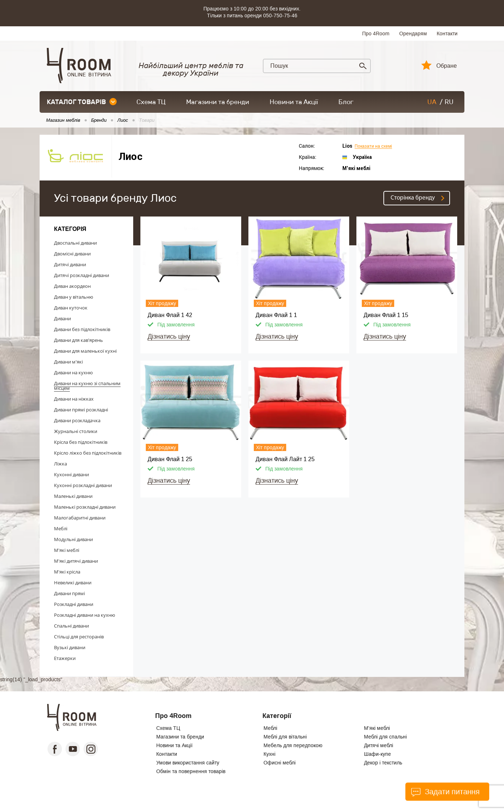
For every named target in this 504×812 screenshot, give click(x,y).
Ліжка (60, 464)
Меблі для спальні (385, 737)
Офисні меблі (280, 763)
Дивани (62, 318)
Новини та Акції (294, 102)
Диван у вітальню (74, 297)
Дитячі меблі (379, 745)
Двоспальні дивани (75, 243)
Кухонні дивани (71, 474)
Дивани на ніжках (74, 399)
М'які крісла (67, 572)
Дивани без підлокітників (82, 329)
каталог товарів (82, 102)
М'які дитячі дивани (76, 561)
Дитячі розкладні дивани (82, 275)
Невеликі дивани (73, 583)
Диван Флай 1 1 (276, 315)
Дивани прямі (69, 593)
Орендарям (413, 34)
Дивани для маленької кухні (85, 351)
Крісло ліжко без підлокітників (88, 453)
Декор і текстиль (383, 763)
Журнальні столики (76, 431)
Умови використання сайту (188, 763)
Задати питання (445, 792)
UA (432, 102)
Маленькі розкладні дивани (85, 507)
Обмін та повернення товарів (191, 771)
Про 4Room (376, 34)
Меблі (61, 528)
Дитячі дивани (70, 264)
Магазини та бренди (218, 102)
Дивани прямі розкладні (81, 410)
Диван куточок (71, 308)
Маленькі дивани (73, 496)
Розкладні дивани (74, 604)
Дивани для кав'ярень (78, 340)
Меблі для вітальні (285, 737)
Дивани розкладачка (77, 420)
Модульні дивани (73, 539)
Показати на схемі (373, 146)
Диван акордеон (72, 286)
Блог (346, 102)
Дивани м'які (68, 362)
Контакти (447, 34)
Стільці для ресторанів (79, 637)
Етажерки (65, 658)
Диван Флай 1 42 (170, 315)
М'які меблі (67, 550)
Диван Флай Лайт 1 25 (285, 459)
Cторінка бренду (413, 198)
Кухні (269, 754)
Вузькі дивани (70, 647)
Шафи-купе (377, 754)
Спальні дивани (71, 626)
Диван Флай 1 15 (386, 315)
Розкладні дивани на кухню (85, 615)
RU (449, 102)
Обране (447, 66)
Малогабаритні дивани (80, 518)
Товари (147, 120)
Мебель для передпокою (293, 745)
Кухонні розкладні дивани (83, 485)
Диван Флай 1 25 (170, 459)
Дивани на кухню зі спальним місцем (87, 386)
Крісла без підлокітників (81, 442)
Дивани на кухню (73, 372)
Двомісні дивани (72, 254)
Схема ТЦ (151, 102)
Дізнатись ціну (169, 336)
